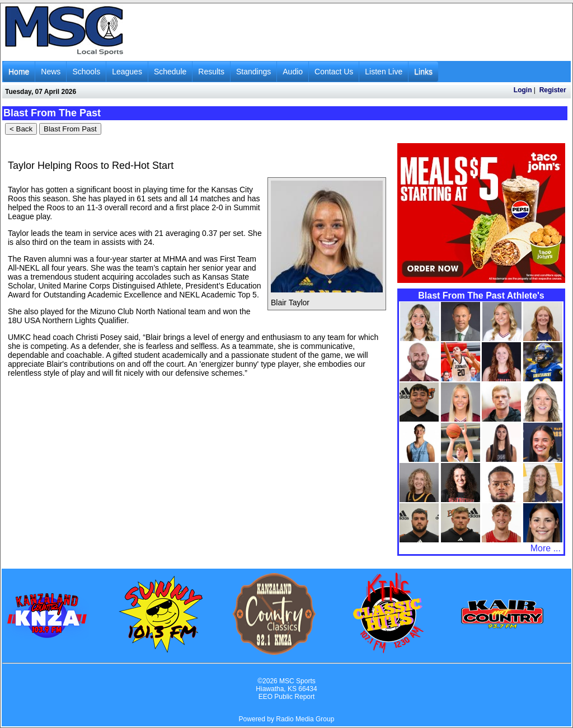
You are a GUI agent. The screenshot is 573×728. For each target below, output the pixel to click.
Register (553, 90)
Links (423, 72)
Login (523, 90)
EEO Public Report (287, 697)
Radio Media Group (305, 719)
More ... (546, 548)
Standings (253, 72)
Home (19, 72)
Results (211, 72)
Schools (86, 72)
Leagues (127, 72)
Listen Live (384, 72)
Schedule (170, 72)
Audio (293, 72)
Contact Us (334, 72)
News (51, 72)
